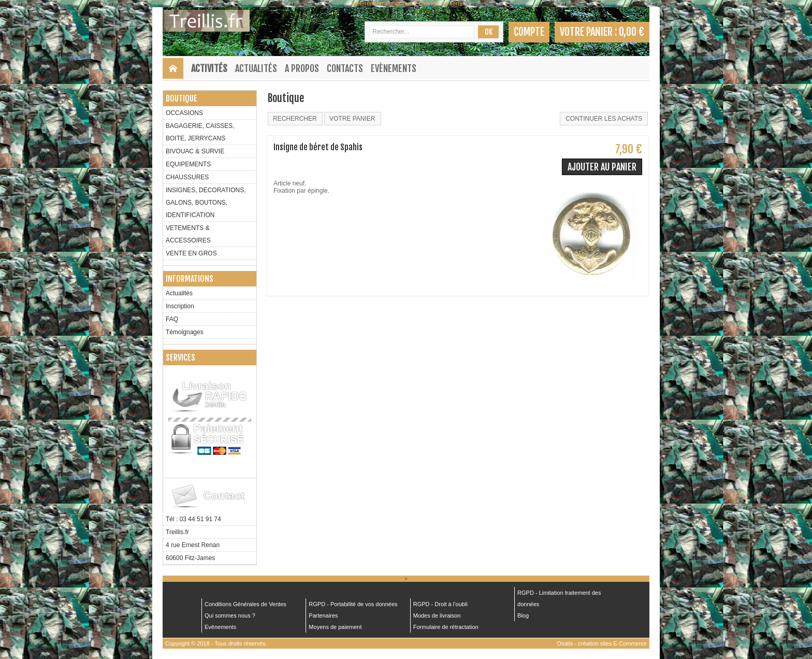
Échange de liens (439, 4)
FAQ (172, 319)
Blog (523, 615)
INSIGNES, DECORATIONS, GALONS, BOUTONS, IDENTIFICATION (206, 203)
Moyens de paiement (335, 627)
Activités (209, 68)
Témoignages (185, 332)
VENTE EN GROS (191, 253)
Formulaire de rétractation (446, 627)
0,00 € (632, 32)
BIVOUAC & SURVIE (195, 151)
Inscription (180, 306)
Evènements (394, 68)
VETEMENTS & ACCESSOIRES (188, 234)
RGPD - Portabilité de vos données (353, 604)
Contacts (345, 68)
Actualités (256, 68)
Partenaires (323, 615)
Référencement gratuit (382, 4)
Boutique (182, 98)
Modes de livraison (437, 615)
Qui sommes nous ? (230, 615)
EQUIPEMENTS (188, 164)
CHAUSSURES (187, 177)
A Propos (302, 68)
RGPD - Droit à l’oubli (440, 604)
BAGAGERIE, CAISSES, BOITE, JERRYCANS (200, 132)
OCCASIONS (184, 113)
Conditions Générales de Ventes (245, 604)
